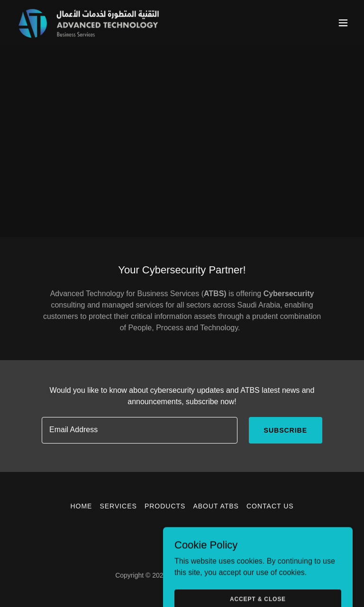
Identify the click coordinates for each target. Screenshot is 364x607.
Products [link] (165, 506)
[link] (89, 23)
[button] (343, 23)
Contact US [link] (270, 506)
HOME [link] (81, 506)
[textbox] (140, 430)
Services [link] (118, 506)
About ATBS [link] (216, 506)
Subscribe (286, 430)
